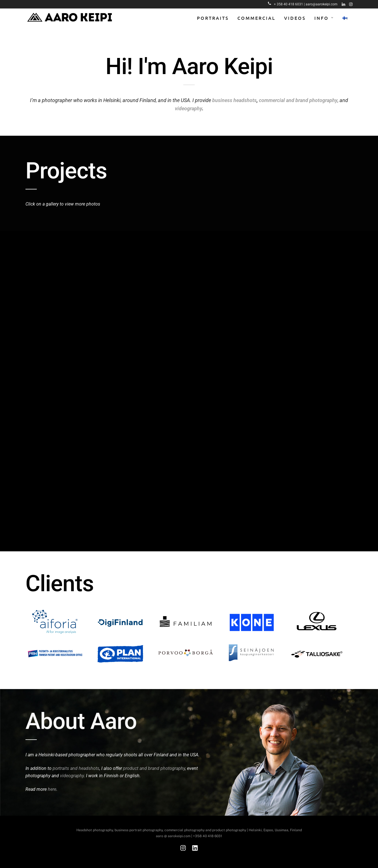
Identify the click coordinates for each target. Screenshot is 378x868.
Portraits (213, 18)
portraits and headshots (76, 768)
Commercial (256, 18)
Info (322, 18)
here (52, 789)
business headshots (234, 100)
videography (188, 108)
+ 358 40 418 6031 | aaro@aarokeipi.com (303, 4)
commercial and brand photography (298, 100)
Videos (295, 18)
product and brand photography (154, 768)
